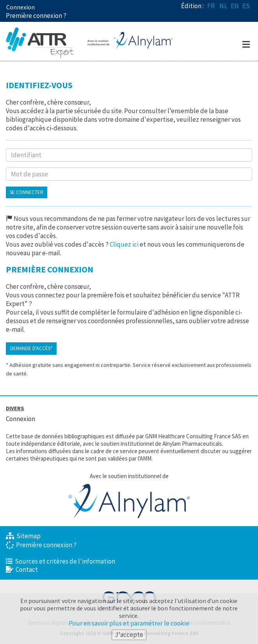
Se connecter (27, 192)
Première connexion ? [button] (36, 16)
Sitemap (23, 536)
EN (235, 6)
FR (211, 6)
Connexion (20, 7)
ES (246, 6)
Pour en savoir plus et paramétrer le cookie (129, 624)
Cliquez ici (124, 244)
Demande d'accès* (31, 348)
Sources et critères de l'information (60, 561)
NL (223, 6)
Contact (22, 569)
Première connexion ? (41, 545)
